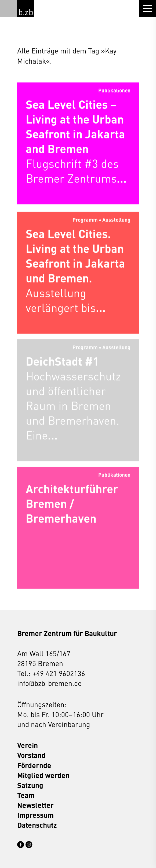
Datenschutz (37, 825)
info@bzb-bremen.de (49, 683)
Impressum (35, 815)
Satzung (30, 785)
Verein (28, 745)
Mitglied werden (43, 775)
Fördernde (34, 765)
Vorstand (31, 755)
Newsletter (35, 805)
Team (26, 795)
